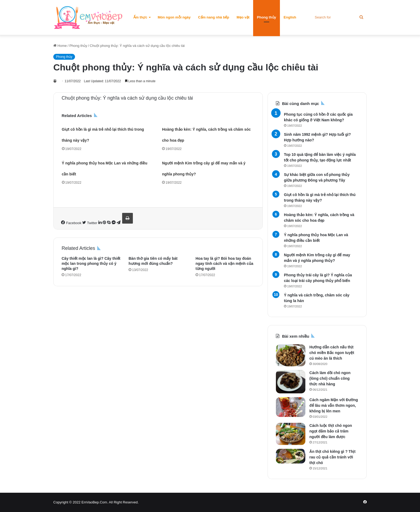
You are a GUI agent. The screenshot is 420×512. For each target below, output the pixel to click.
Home (60, 46)
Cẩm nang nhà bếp (214, 17)
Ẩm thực (140, 17)
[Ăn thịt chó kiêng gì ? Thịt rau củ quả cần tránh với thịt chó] (291, 456)
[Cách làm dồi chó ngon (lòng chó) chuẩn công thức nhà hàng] (291, 382)
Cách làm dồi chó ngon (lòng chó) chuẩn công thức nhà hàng (330, 378)
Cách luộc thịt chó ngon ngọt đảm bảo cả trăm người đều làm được (331, 431)
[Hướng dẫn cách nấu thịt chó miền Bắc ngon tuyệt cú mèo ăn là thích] (291, 355)
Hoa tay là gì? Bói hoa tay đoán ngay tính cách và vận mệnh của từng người (224, 263)
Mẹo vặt (243, 17)
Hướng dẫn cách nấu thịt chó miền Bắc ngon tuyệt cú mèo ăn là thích (332, 353)
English (290, 17)
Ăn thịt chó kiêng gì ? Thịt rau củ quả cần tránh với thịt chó (332, 457)
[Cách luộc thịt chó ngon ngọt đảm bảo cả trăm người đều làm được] (291, 434)
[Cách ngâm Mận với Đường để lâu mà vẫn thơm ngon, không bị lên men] (291, 407)
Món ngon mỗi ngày (174, 17)
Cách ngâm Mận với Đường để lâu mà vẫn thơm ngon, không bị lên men (334, 405)
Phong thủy (267, 17)
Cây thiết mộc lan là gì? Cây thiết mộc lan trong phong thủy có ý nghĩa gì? (91, 263)
